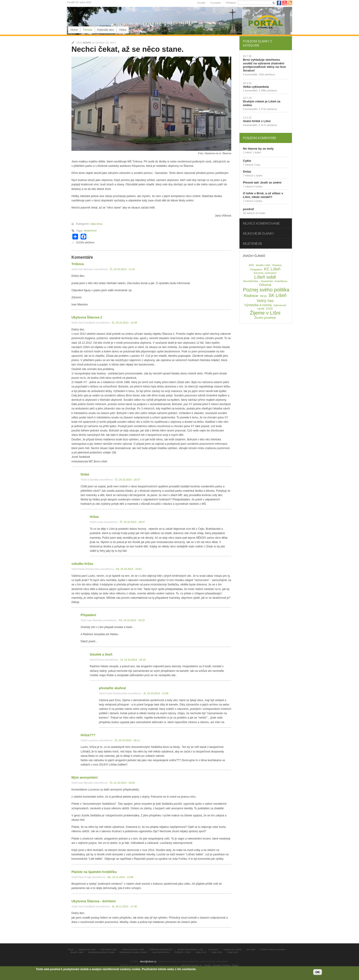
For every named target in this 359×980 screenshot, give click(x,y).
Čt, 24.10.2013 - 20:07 (132, 522)
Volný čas (265, 301)
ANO (251, 265)
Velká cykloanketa (256, 87)
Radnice (251, 296)
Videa (122, 30)
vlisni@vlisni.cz (148, 961)
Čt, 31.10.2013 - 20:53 (122, 783)
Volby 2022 (233, 952)
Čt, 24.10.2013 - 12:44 (125, 323)
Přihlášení (231, 3)
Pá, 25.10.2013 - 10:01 (129, 569)
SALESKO (213, 949)
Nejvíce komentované (261, 223)
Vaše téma (96, 224)
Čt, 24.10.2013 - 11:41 (122, 269)
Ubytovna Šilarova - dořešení (94, 901)
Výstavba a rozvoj (258, 305)
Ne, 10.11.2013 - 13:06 (121, 877)
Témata (88, 30)
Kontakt (201, 3)
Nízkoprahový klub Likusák (101, 952)
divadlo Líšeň (263, 265)
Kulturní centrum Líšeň (133, 949)
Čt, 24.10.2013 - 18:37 (128, 480)
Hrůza (94, 517)
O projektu (216, 3)
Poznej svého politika (266, 290)
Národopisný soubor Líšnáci (133, 952)
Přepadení (88, 615)
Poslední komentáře (260, 138)
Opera (235, 965)
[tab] (266, 43)
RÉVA (263, 296)
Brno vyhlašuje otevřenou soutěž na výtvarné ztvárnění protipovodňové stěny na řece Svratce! (264, 65)
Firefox (208, 965)
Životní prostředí (265, 318)
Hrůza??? (88, 735)
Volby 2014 (201, 952)
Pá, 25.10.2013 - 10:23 (132, 620)
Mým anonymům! (85, 777)
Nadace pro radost (232, 949)
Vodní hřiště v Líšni (257, 121)
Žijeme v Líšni (265, 313)
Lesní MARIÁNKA (161, 952)
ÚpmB (261, 309)
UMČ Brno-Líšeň (109, 949)
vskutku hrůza (82, 564)
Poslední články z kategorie (257, 43)
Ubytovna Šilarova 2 (87, 317)
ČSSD (269, 309)
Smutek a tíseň (101, 654)
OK (318, 972)
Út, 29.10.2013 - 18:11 (127, 740)
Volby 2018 (217, 952)
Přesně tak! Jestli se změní (262, 183)
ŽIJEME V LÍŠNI (183, 952)
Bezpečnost (90, 231)
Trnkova (78, 264)
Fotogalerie (256, 269)
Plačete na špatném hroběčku (94, 872)
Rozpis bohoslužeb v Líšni (190, 949)
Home (74, 30)
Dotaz (85, 474)
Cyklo (247, 161)
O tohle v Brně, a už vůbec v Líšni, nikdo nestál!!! (263, 195)
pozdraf (248, 209)
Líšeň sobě (265, 277)
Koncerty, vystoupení (265, 273)
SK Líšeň (278, 295)
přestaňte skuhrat (112, 688)
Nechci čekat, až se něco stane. (128, 49)
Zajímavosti (280, 305)
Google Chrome (221, 965)
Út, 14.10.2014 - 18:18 (133, 660)
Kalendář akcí (106, 30)
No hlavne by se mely (258, 149)
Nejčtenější (252, 243)
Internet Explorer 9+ (192, 965)
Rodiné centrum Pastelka (273, 949)
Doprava (277, 265)
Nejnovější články (258, 233)
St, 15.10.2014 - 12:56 (156, 693)
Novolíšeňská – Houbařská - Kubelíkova (265, 281)
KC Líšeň (272, 269)
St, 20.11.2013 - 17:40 (124, 906)
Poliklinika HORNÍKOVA (161, 949)
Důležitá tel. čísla (87, 949)
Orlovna (265, 285)
